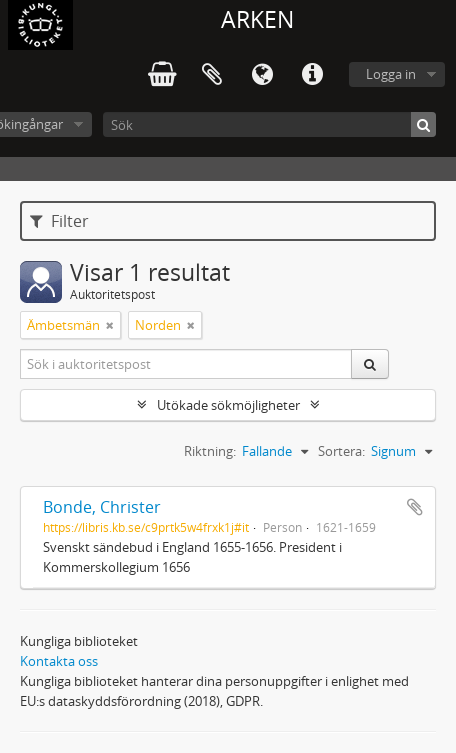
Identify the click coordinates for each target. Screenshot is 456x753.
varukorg (162, 75)
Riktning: (210, 451)
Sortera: (341, 451)
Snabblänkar (312, 75)
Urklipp (212, 75)
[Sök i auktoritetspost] (186, 364)
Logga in (391, 74)
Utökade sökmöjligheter (228, 405)
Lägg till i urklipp (415, 507)
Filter (59, 221)
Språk (262, 75)
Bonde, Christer (102, 507)
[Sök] (269, 124)
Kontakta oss (59, 661)
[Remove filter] (110, 325)
